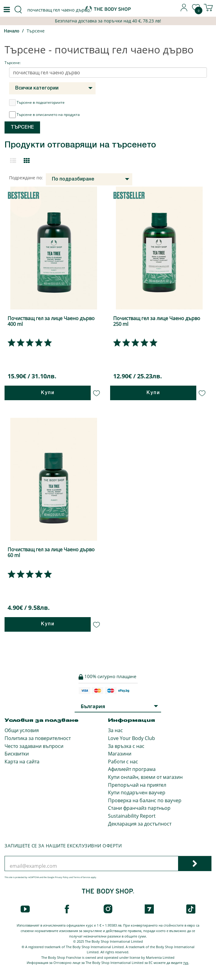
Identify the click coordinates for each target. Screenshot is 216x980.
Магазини (120, 754)
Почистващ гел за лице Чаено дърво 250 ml (157, 321)
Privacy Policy (62, 877)
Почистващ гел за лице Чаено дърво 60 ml (51, 552)
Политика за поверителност (38, 738)
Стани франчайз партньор (139, 808)
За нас (115, 730)
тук (186, 963)
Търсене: (13, 63)
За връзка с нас (126, 746)
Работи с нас (123, 762)
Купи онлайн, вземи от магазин (145, 777)
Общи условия (22, 730)
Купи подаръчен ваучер (137, 792)
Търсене (36, 31)
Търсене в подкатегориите (37, 103)
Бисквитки (17, 754)
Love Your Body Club (132, 738)
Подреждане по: (26, 178)
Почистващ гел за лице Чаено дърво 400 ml (51, 321)
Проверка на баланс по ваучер (145, 800)
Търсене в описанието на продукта (44, 115)
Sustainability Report (132, 816)
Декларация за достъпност (140, 824)
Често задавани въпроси (34, 746)
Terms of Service (82, 877)
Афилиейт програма (132, 769)
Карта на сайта (22, 762)
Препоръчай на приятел (137, 785)
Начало (12, 31)
